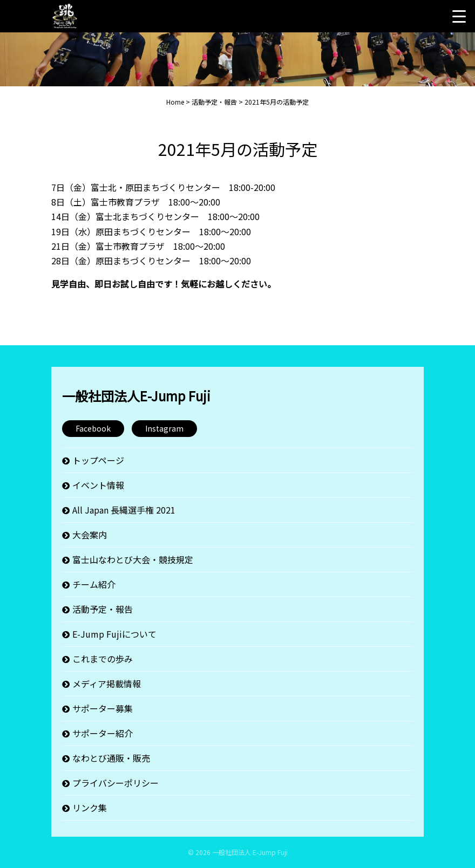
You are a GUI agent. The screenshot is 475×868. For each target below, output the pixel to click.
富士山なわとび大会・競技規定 (133, 559)
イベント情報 (98, 485)
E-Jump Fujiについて (114, 634)
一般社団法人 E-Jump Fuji (250, 852)
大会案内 (90, 535)
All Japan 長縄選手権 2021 (124, 510)
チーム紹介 (94, 584)
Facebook (93, 428)
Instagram (164, 428)
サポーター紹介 (103, 733)
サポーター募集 (103, 708)
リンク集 (90, 808)
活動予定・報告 (103, 609)
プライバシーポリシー (116, 783)
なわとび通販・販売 (111, 758)
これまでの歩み (103, 659)
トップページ (98, 460)
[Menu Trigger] (459, 16)
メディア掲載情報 (107, 684)
